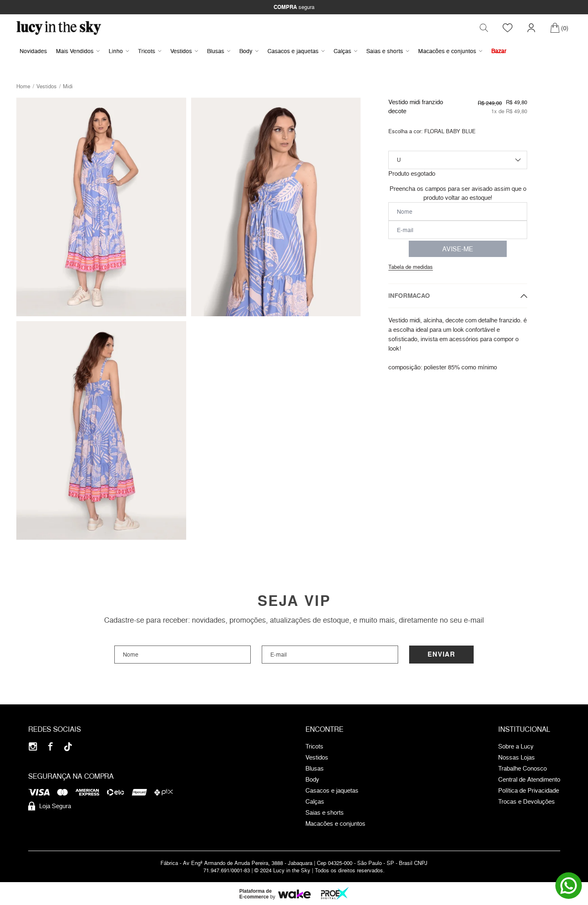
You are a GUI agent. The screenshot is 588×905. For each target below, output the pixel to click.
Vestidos (184, 51)
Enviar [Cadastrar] (441, 655)
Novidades (33, 51)
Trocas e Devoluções (527, 802)
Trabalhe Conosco (522, 769)
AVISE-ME (458, 249)
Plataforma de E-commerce (255, 894)
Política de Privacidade (529, 791)
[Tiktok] (68, 747)
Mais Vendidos (78, 51)
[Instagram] (33, 747)
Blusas (219, 51)
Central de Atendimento (529, 780)
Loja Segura (50, 807)
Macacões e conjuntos (450, 51)
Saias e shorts (388, 51)
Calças (345, 51)
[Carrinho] (559, 28)
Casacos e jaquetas (296, 51)
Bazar (499, 51)
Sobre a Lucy (516, 747)
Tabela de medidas (411, 267)
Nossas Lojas (517, 758)
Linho (119, 51)
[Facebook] (50, 747)
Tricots (150, 51)
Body (249, 51)
